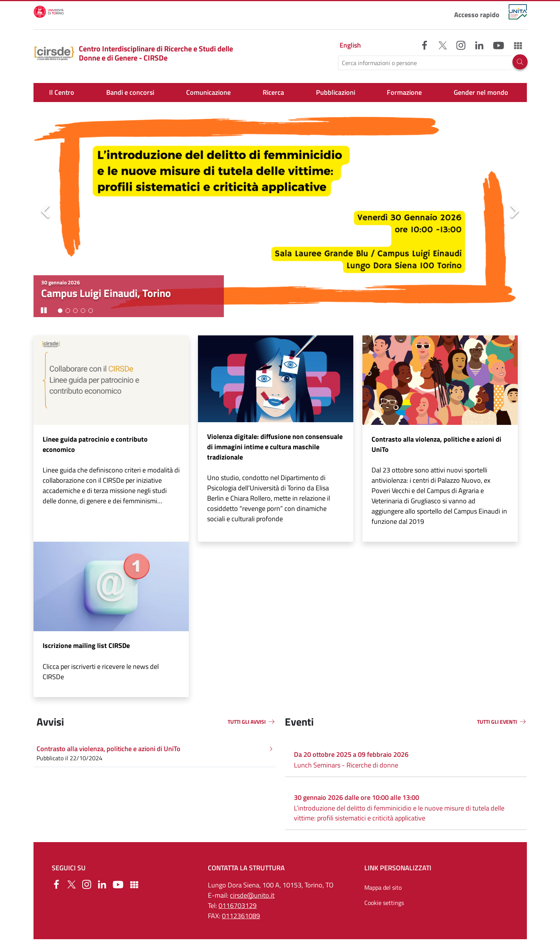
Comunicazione (208, 92)
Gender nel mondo (481, 92)
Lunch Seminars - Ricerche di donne (346, 765)
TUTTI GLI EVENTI (497, 722)
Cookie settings (384, 903)
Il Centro (62, 92)
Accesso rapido (477, 15)
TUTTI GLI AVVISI (247, 722)
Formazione (404, 92)
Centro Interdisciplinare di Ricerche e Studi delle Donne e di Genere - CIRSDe (133, 53)
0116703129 (238, 906)
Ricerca (273, 92)
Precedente (46, 212)
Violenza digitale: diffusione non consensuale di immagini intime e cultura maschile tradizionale (275, 447)
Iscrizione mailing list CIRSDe (86, 645)
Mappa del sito (383, 887)
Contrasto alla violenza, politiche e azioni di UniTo (436, 444)
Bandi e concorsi (130, 92)
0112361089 (241, 916)
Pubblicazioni (336, 92)
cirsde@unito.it (252, 895)
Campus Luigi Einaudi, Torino (106, 293)
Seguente (515, 212)
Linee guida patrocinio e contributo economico (95, 444)
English (350, 45)
